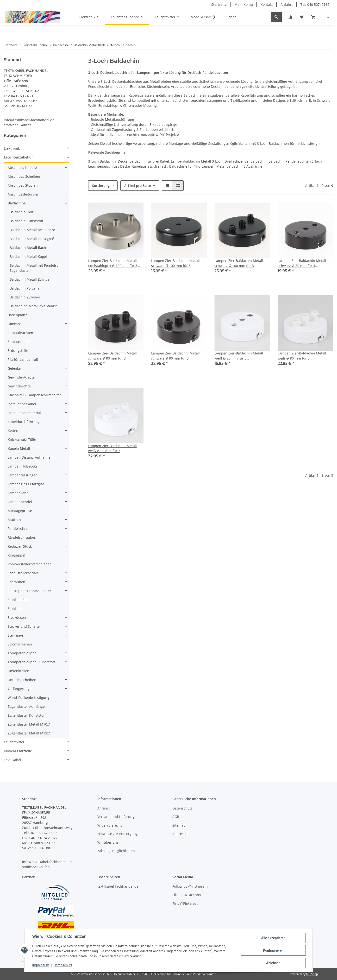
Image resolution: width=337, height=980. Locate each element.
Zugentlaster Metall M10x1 (29, 724)
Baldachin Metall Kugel (28, 256)
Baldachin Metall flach (28, 248)
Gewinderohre (19, 386)
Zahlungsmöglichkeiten (116, 851)
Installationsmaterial (24, 413)
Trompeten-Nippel (23, 653)
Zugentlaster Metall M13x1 (29, 733)
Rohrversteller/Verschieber (29, 564)
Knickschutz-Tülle (22, 439)
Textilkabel (12, 760)
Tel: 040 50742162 (315, 4)
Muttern (14, 520)
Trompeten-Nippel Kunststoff (31, 662)
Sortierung (101, 186)
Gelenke (14, 368)
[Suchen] (246, 17)
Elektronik (12, 148)
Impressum (41, 965)
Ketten (13, 431)
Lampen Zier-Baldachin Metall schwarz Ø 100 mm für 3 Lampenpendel (175, 263)
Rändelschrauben (22, 537)
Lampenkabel (19, 493)
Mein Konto (244, 4)
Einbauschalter (20, 342)
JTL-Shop (312, 974)
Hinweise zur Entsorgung (118, 834)
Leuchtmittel (14, 742)
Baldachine (17, 203)
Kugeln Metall (19, 448)
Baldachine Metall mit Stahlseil (35, 306)
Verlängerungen (21, 689)
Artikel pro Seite (138, 186)
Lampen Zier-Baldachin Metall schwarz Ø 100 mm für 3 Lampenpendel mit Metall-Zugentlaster (239, 263)
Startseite (219, 4)
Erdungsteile (18, 351)
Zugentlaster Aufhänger (27, 706)
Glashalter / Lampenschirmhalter (34, 395)
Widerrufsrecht (110, 825)
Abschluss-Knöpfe (22, 168)
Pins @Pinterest (185, 903)
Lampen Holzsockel (23, 466)
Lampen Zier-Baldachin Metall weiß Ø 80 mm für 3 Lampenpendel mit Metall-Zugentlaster (112, 448)
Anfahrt (287, 4)
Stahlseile (16, 609)
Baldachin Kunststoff (26, 221)
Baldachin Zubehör (25, 297)
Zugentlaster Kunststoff (27, 715)
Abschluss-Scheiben (24, 176)
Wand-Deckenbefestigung (28, 698)
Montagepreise (20, 511)
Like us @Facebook (187, 895)
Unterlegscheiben (22, 680)
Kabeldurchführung (24, 422)
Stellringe (15, 635)
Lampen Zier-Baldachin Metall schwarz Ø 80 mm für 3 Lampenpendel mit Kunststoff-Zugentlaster (113, 356)
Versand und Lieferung (116, 817)
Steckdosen (17, 617)
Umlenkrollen (19, 671)
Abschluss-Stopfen (23, 185)
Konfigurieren (273, 950)
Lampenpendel (20, 502)
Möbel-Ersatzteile (18, 751)
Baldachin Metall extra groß (32, 239)
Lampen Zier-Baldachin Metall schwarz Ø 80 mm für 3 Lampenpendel (302, 263)
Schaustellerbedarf (23, 573)
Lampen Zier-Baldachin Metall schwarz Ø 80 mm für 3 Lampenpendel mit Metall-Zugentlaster (175, 356)
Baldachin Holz (22, 212)
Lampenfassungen (23, 475)
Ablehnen (273, 963)
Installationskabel (22, 404)
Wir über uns (108, 842)
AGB (176, 817)
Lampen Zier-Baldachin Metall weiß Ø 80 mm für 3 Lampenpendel (239, 356)
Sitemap (179, 825)
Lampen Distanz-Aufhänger (30, 457)
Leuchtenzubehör (18, 157)
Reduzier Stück (20, 546)
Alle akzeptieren (273, 938)
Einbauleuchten (20, 333)
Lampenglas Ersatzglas (26, 484)
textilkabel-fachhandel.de (118, 886)
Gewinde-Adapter (22, 377)
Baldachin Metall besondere (32, 230)
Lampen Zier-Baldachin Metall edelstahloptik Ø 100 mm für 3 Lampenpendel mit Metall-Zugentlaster (113, 263)
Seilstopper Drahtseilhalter (29, 591)
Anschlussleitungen (24, 194)
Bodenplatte (18, 315)
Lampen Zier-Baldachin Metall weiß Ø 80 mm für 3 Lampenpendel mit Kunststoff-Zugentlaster (302, 356)
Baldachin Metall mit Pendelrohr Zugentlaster (36, 268)
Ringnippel (16, 555)
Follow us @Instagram (190, 886)
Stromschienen (20, 644)
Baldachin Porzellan (26, 288)
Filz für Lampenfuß (23, 359)
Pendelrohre (18, 528)
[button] (291, 17)
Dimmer (14, 324)
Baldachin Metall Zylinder (30, 279)
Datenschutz (63, 965)
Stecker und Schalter (24, 626)
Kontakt (267, 4)
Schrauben (16, 582)
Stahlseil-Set (18, 600)
